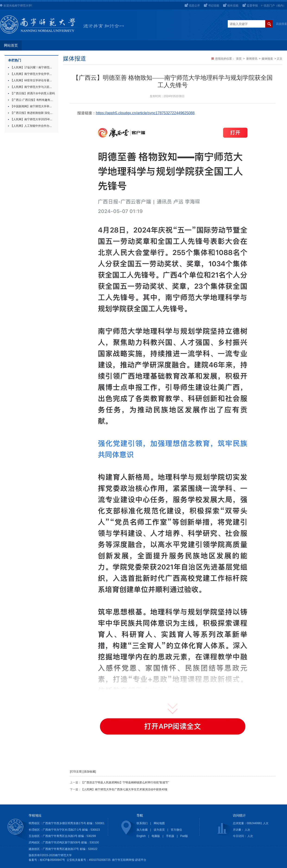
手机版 (170, 836)
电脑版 (156, 836)
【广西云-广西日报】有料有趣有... (31, 100)
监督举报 (252, 6)
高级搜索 (281, 24)
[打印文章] (76, 772)
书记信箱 (214, 6)
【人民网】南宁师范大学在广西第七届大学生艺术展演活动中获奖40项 (124, 789)
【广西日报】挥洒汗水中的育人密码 (33, 93)
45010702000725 (100, 860)
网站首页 (11, 45)
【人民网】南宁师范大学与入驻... (31, 87)
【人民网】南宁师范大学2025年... (31, 119)
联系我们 (142, 823)
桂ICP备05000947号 (52, 860)
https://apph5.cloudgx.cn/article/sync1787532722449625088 (145, 113)
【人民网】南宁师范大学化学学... (31, 74)
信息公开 (194, 6)
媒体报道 (267, 59)
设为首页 (159, 830)
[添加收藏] (90, 772)
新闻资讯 (252, 59)
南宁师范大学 (23, 6)
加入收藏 (142, 830)
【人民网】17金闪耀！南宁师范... (31, 67)
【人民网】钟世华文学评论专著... (31, 80)
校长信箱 (233, 6)
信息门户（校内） (275, 6)
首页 (239, 59)
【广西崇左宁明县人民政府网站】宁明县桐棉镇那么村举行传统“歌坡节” (125, 782)
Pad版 (184, 836)
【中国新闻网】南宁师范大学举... (31, 106)
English (141, 836)
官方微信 (176, 830)
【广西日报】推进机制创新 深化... (31, 113)
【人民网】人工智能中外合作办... (31, 126)
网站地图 (159, 823)
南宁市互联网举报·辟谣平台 (129, 860)
